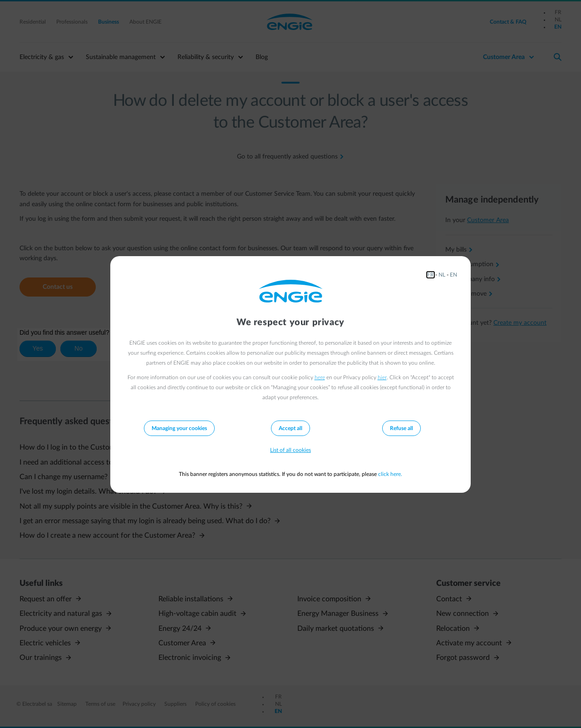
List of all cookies (290, 450)
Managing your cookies (179, 428)
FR (431, 275)
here (320, 377)
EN (453, 275)
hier (382, 377)
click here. (390, 474)
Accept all (290, 428)
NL (442, 275)
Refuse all (401, 428)
